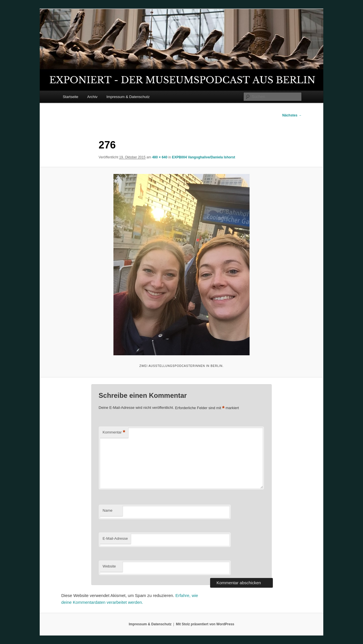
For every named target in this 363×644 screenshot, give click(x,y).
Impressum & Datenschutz (128, 97)
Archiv (92, 97)
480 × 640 (160, 157)
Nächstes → (292, 115)
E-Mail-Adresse (115, 538)
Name (108, 510)
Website (109, 566)
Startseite (70, 97)
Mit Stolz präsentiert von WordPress (205, 624)
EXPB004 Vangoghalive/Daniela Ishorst (203, 157)
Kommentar (114, 432)
